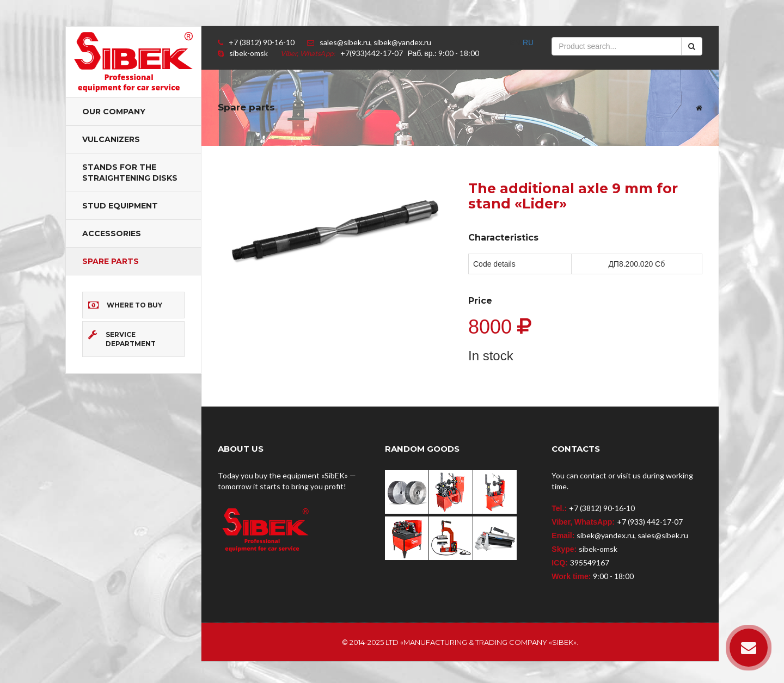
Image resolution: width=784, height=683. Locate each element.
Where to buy (125, 305)
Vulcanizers (111, 139)
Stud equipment (120, 206)
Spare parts (111, 261)
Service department (122, 339)
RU (528, 42)
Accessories (112, 233)
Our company (114, 112)
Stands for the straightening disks (130, 173)
